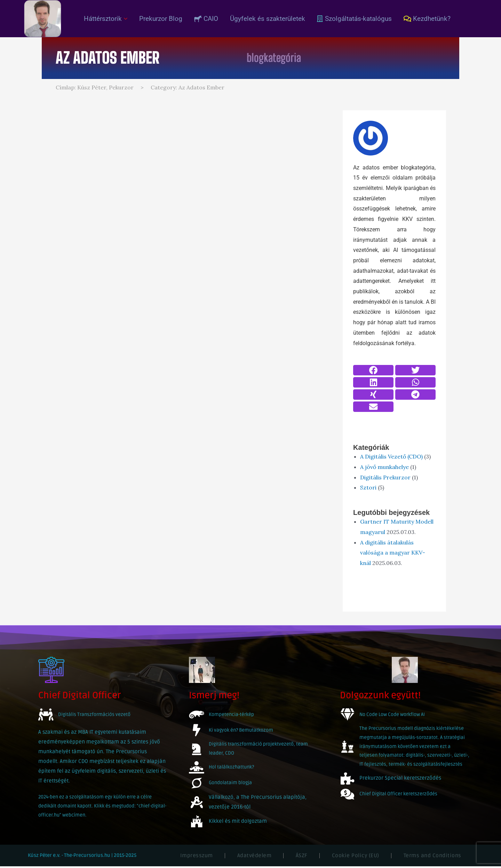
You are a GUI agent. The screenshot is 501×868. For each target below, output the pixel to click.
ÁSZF (302, 857)
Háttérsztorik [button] (106, 19)
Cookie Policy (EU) (356, 857)
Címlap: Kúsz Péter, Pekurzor (95, 87)
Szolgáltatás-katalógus (354, 19)
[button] (373, 370)
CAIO (206, 19)
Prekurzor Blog (161, 19)
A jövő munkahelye (384, 467)
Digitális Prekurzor (385, 477)
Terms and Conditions (432, 857)
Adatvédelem (255, 857)
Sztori (368, 487)
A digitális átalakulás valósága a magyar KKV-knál (393, 553)
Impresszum (197, 857)
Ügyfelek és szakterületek (268, 19)
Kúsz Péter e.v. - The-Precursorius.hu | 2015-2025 (82, 857)
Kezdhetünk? (427, 19)
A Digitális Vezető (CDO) (391, 456)
